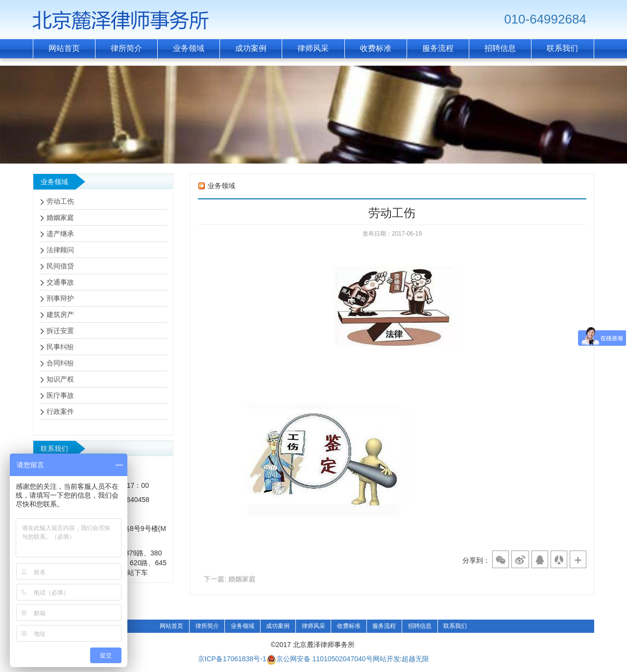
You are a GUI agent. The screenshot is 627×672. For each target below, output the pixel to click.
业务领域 (242, 626)
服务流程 (384, 626)
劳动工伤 (60, 201)
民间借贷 (60, 266)
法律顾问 (60, 250)
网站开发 (386, 659)
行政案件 (60, 411)
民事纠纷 (60, 347)
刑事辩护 (60, 298)
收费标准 (349, 626)
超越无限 (415, 659)
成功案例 (278, 626)
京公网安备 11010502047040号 (320, 660)
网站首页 (171, 626)
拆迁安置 (60, 331)
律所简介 (207, 626)
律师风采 (313, 626)
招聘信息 (420, 626)
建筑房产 (60, 314)
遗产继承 (60, 234)
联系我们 (455, 626)
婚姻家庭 (60, 217)
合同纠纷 (60, 363)
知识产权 (60, 379)
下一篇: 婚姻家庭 (230, 579)
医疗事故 (60, 395)
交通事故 (60, 282)
